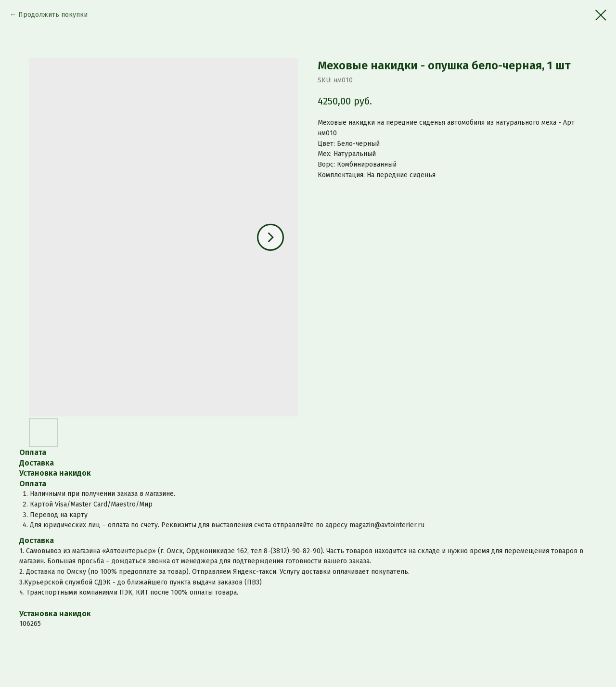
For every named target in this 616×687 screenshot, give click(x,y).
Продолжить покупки (53, 15)
